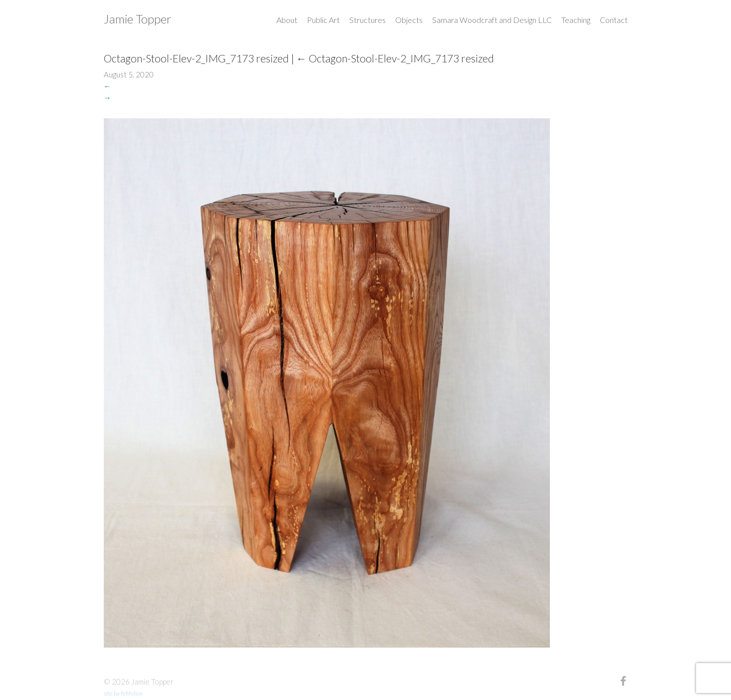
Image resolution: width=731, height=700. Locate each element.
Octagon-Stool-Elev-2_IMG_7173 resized (395, 58)
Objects (409, 20)
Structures (367, 20)
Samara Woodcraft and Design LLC (492, 20)
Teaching (576, 20)
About (287, 20)
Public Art (323, 20)
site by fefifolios (123, 693)
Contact (614, 20)
